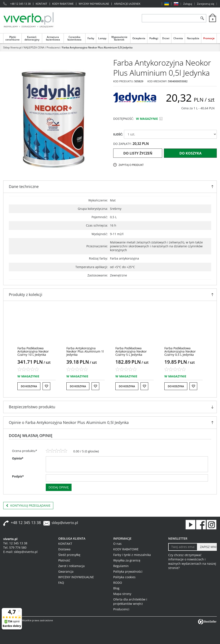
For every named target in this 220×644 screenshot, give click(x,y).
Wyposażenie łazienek (119, 38)
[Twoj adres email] (183, 547)
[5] (65, 451)
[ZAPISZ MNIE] (207, 547)
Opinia (18, 458)
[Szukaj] (202, 18)
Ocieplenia (139, 38)
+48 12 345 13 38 (20, 4)
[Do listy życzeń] (46, 386)
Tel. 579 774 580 (15, 547)
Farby (91, 38)
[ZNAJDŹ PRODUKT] (170, 18)
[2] (52, 451)
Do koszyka (190, 153)
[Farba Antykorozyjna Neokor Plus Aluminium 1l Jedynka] (85, 351)
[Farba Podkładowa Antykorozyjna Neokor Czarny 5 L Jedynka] (131, 351)
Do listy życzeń (138, 153)
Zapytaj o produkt (131, 165)
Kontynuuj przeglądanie (28, 506)
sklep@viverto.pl (65, 523)
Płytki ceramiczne (12, 38)
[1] (48, 451)
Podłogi (154, 38)
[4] (61, 451)
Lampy (102, 38)
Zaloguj (188, 4)
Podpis (18, 476)
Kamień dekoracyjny (32, 38)
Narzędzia (193, 38)
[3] (57, 451)
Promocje (209, 38)
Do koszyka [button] (29, 386)
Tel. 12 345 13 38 (15, 543)
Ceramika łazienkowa (74, 38)
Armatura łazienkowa (53, 38)
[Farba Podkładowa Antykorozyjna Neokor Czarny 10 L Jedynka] (33, 351)
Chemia (178, 38)
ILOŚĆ (118, 134)
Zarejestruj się (206, 4)
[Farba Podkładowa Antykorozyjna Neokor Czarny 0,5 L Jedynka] (180, 351)
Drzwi (166, 38)
